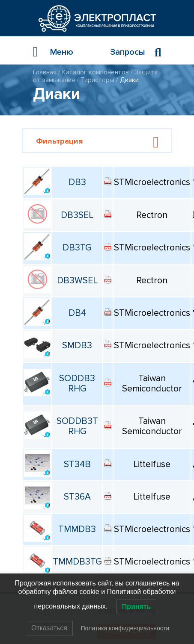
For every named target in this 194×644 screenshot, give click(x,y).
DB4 (77, 313)
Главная (45, 72)
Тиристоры (97, 80)
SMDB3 (77, 346)
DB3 (77, 182)
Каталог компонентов (96, 72)
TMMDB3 (77, 529)
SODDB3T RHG (77, 426)
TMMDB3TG (77, 562)
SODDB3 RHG (77, 384)
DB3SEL (77, 215)
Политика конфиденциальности (125, 628)
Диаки (129, 80)
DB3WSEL (77, 281)
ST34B (77, 464)
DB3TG (77, 248)
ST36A (77, 497)
